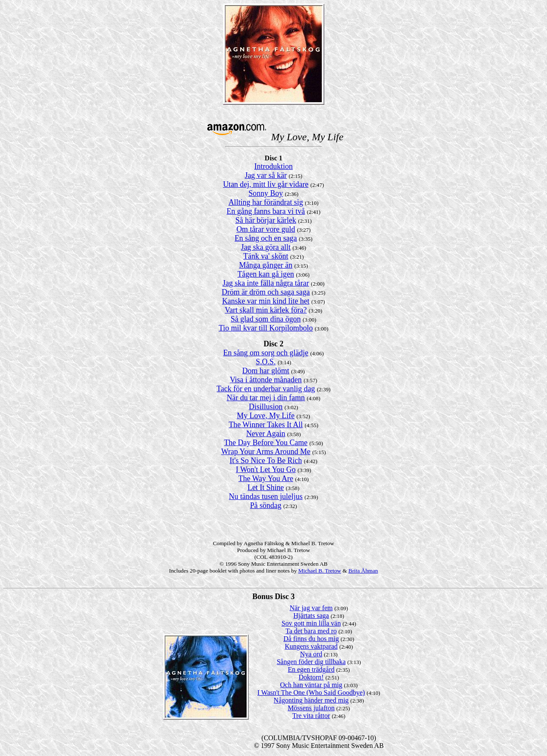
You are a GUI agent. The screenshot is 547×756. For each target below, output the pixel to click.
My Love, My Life (266, 416)
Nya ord (311, 654)
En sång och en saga (266, 238)
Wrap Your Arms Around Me (266, 452)
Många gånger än (266, 265)
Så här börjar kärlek (266, 220)
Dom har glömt (266, 371)
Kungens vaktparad (311, 646)
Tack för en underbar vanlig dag (266, 389)
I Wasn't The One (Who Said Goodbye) (311, 693)
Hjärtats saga (311, 616)
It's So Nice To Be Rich (266, 461)
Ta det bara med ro (311, 631)
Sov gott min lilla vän (311, 623)
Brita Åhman (363, 571)
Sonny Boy (266, 193)
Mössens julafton (311, 708)
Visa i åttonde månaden (266, 380)
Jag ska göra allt (266, 247)
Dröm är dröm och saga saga (266, 292)
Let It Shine (266, 487)
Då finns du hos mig (311, 639)
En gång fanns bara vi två (266, 211)
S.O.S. (266, 362)
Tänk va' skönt (266, 256)
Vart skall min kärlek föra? (266, 310)
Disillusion (266, 407)
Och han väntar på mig (311, 685)
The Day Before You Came (266, 443)
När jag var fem (311, 608)
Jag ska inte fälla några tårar (266, 283)
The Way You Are (266, 478)
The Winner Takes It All (266, 425)
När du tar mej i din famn (266, 398)
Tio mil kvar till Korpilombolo (266, 328)
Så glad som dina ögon (266, 319)
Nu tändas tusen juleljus (266, 496)
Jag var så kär (266, 175)
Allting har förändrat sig (266, 202)
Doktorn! (311, 677)
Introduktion (273, 166)
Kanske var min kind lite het (266, 301)
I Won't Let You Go (266, 470)
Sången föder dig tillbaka (311, 662)
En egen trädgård (311, 669)
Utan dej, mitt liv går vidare (266, 184)
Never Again (266, 434)
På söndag (266, 505)
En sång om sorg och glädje (266, 353)
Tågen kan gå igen (266, 274)
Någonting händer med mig (311, 700)
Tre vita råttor (311, 716)
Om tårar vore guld (266, 229)
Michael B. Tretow (320, 571)
